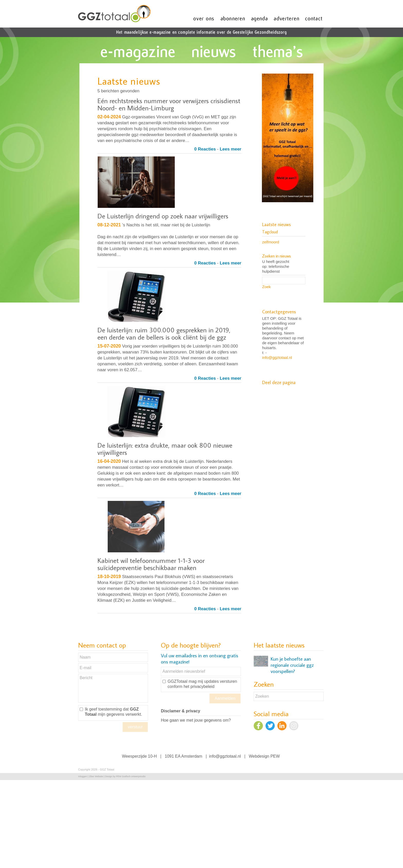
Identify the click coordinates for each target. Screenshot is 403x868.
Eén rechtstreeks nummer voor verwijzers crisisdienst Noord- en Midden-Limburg (169, 104)
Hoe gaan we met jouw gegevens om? (196, 720)
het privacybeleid (199, 687)
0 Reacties (205, 149)
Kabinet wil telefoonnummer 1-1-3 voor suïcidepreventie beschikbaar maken (151, 564)
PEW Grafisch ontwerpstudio (131, 776)
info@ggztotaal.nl (277, 357)
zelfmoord (271, 242)
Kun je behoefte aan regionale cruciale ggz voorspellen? (292, 665)
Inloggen (83, 776)
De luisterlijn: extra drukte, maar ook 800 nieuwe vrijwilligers (165, 449)
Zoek (266, 287)
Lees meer (231, 149)
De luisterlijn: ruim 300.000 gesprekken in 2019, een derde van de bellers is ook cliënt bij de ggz (164, 333)
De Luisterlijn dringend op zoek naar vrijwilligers (163, 216)
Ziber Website (96, 776)
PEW (275, 756)
